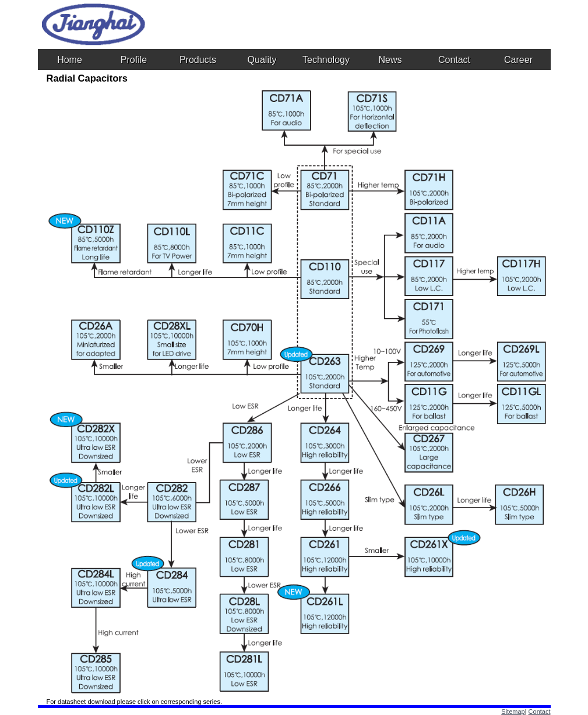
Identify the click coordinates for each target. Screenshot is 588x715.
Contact (540, 712)
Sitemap (513, 712)
